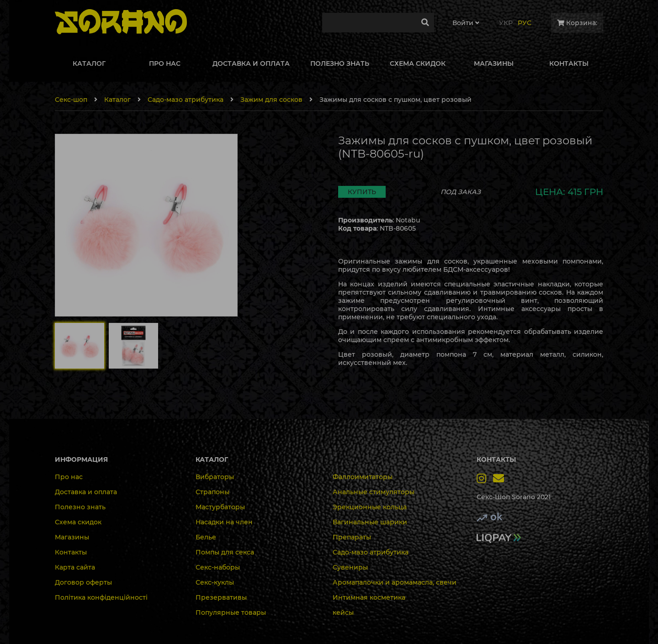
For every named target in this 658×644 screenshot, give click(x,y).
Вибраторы (215, 477)
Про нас (69, 477)
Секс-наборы (218, 567)
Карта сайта (75, 567)
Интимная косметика (369, 597)
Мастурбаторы (220, 507)
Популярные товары (231, 612)
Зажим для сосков (271, 100)
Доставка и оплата (86, 492)
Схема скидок (78, 522)
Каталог (117, 100)
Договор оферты (83, 582)
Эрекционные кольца (370, 507)
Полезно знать (80, 507)
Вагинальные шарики (370, 522)
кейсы (343, 612)
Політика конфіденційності (101, 597)
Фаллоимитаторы (363, 477)
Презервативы (221, 597)
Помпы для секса (225, 552)
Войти (466, 23)
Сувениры (350, 567)
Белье (206, 537)
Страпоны (212, 492)
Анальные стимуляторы (374, 492)
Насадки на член (224, 522)
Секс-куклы (215, 582)
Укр (506, 23)
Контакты (71, 552)
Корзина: (577, 23)
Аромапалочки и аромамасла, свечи (395, 582)
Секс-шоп (71, 100)
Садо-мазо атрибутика (186, 100)
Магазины (72, 537)
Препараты (352, 537)
